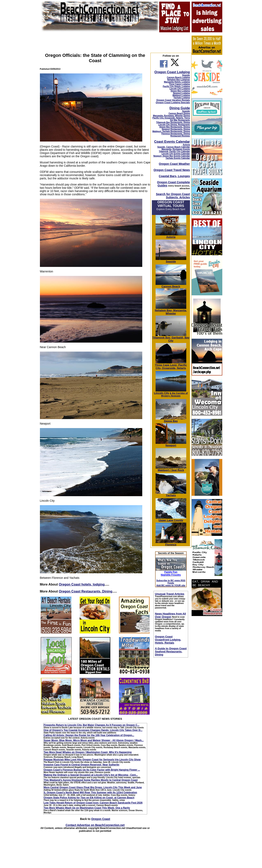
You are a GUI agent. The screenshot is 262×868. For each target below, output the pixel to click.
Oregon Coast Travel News (172, 170)
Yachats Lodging (182, 98)
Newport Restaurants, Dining (176, 129)
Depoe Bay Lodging (180, 91)
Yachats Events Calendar (178, 158)
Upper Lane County (171, 519)
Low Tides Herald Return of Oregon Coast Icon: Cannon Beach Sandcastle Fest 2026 (93, 803)
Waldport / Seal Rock (171, 469)
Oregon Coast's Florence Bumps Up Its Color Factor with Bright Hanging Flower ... (92, 770)
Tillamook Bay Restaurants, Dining (173, 122)
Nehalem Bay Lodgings (179, 80)
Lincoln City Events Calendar (176, 154)
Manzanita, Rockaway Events (176, 149)
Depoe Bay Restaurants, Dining (175, 127)
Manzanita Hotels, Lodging (177, 82)
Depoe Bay (171, 420)
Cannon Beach (171, 286)
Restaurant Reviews (180, 136)
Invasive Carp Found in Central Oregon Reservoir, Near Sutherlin (82, 765)
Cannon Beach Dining (179, 113)
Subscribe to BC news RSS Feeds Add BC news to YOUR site (171, 583)
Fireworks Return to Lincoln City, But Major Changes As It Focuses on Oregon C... (92, 725)
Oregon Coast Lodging (172, 72)
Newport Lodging (181, 93)
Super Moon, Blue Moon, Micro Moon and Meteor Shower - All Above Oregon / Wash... (94, 740)
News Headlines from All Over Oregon (170, 615)
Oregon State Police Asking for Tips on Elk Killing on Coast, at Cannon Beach (89, 798)
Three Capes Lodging (179, 84)
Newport (171, 444)
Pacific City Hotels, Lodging (176, 86)
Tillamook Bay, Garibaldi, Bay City (171, 338)
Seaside (186, 75)
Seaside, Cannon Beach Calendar (174, 147)
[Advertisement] (207, 681)
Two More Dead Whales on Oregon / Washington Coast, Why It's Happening (88, 752)
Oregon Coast (101, 819)
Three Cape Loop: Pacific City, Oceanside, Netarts (171, 365)
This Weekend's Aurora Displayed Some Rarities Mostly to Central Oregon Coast (91, 780)
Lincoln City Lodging (180, 89)
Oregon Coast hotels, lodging (82, 584)
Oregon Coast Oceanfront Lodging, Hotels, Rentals (168, 640)
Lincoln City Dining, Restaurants (174, 125)
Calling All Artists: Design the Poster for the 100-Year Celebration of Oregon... (89, 735)
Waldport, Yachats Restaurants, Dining (171, 131)
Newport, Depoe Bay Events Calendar (172, 156)
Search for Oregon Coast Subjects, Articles (173, 196)
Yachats (171, 494)
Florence (171, 543)
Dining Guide (180, 108)
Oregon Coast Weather (174, 164)
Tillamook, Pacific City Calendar (174, 151)
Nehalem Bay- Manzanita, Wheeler (171, 311)
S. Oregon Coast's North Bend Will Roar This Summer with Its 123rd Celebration (90, 793)
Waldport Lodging (181, 95)
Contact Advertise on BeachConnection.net (95, 825)
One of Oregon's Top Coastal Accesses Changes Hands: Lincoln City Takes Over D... (93, 730)
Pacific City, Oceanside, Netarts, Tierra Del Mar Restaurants (171, 119)
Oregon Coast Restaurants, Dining (85, 591)
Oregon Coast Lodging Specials (173, 102)
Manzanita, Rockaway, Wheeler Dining (171, 116)
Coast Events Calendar (172, 142)
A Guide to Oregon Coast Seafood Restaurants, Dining (171, 652)
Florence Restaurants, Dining (176, 134)
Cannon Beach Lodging (178, 77)
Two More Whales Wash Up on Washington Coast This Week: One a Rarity (87, 808)
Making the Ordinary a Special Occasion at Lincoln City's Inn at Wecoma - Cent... (91, 775)
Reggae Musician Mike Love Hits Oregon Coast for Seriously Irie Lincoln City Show (92, 760)
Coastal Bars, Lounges (174, 176)
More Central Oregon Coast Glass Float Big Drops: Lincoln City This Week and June (93, 787)
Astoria (186, 145)
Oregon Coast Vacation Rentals (173, 100)
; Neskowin (174, 395)
